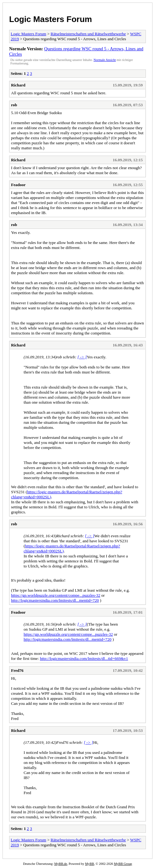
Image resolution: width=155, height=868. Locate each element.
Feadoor (18, 185)
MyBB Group (123, 864)
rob (14, 105)
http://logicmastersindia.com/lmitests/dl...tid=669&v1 (84, 658)
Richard (18, 85)
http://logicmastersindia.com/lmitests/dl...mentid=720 (55, 600)
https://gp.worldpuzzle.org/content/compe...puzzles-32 (56, 595)
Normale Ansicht (105, 60)
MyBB (89, 864)
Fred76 (17, 670)
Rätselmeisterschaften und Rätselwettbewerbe (88, 34)
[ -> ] (82, 357)
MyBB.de (61, 864)
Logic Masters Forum (51, 19)
